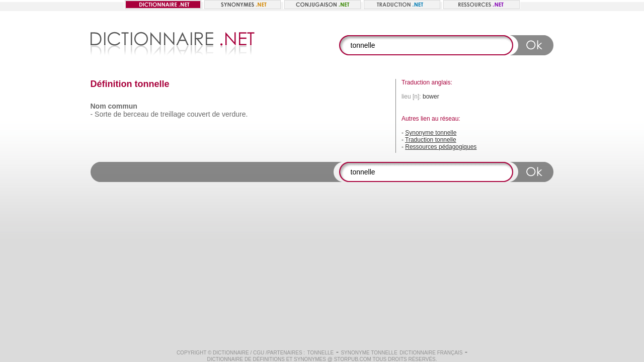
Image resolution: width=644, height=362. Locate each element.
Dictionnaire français (431, 353)
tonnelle (321, 353)
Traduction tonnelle (431, 140)
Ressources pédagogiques (441, 147)
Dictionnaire (231, 353)
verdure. (235, 114)
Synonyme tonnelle (431, 133)
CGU (259, 353)
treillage (173, 114)
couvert (199, 114)
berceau (136, 114)
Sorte (103, 114)
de (117, 114)
